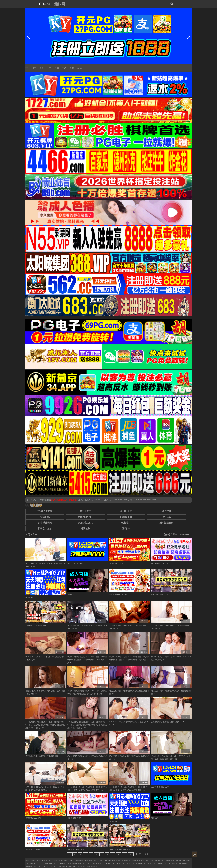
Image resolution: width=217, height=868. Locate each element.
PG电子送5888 (45, 511)
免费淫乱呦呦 (45, 523)
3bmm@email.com (120, 500)
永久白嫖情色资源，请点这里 (64, 500)
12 (131, 854)
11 (125, 854)
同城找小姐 (126, 517)
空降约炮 (45, 517)
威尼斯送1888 (166, 523)
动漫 (72, 68)
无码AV (126, 529)
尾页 (147, 854)
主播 (42, 68)
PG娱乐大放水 (85, 523)
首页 (28, 68)
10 (118, 854)
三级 (64, 68)
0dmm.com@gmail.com (147, 500)
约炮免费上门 (85, 517)
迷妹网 (60, 4)
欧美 (57, 68)
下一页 (138, 854)
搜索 (80, 68)
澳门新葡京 (85, 511)
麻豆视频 (166, 511)
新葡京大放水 (45, 529)
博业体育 (166, 517)
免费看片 (126, 523)
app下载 (44, 4)
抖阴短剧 (85, 529)
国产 (34, 68)
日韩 (49, 68)
